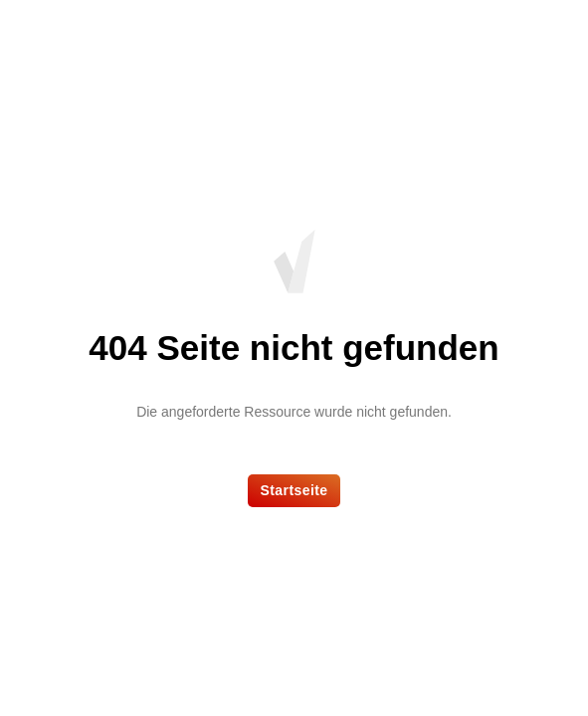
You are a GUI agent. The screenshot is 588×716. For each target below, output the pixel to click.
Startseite (294, 490)
